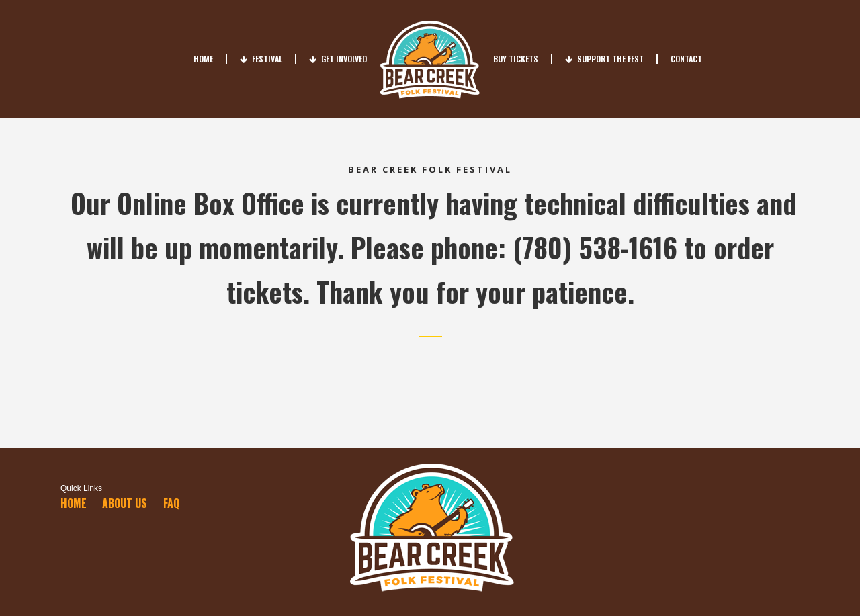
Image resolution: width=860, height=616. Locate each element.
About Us (125, 503)
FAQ (171, 503)
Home (74, 503)
